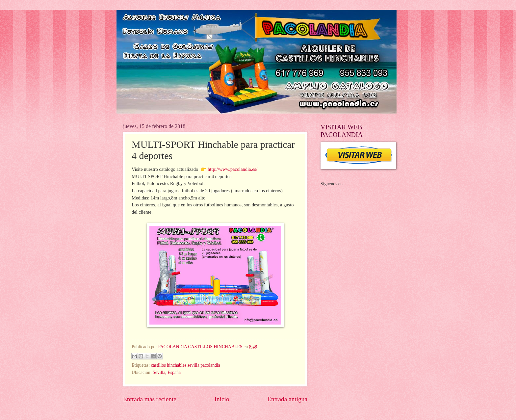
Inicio (222, 399)
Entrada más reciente (150, 399)
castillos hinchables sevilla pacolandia (186, 365)
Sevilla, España (167, 372)
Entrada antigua (287, 399)
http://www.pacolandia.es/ (232, 169)
